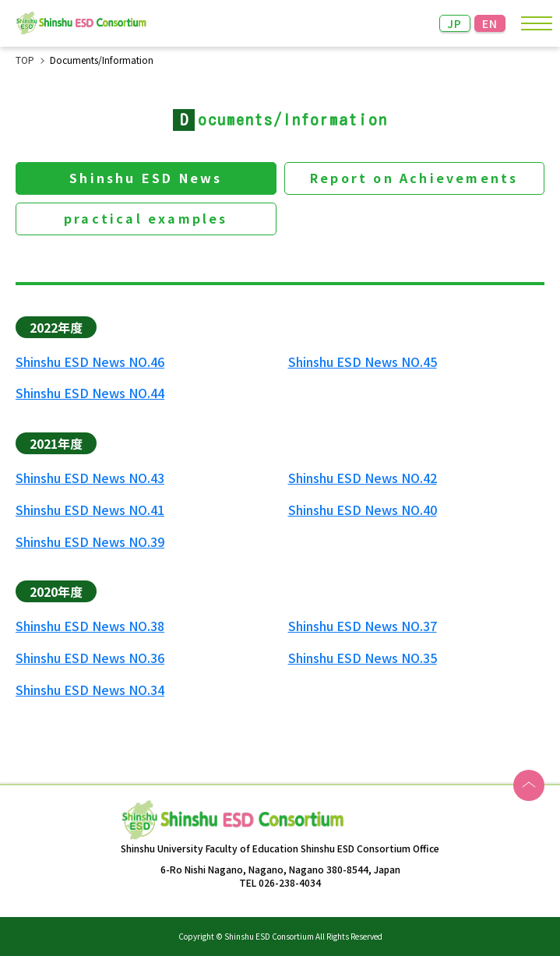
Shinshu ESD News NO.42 (363, 478)
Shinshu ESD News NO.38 (90, 626)
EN (490, 23)
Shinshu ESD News (146, 178)
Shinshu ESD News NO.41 (90, 510)
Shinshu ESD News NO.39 (90, 542)
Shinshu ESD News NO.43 (90, 478)
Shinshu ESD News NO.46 (90, 362)
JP (455, 23)
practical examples (146, 218)
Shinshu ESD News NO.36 (90, 658)
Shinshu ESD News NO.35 (363, 658)
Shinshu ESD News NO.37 (363, 626)
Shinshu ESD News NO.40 (363, 510)
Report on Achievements (414, 178)
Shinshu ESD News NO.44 (90, 393)
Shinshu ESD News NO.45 (363, 362)
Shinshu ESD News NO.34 (90, 690)
